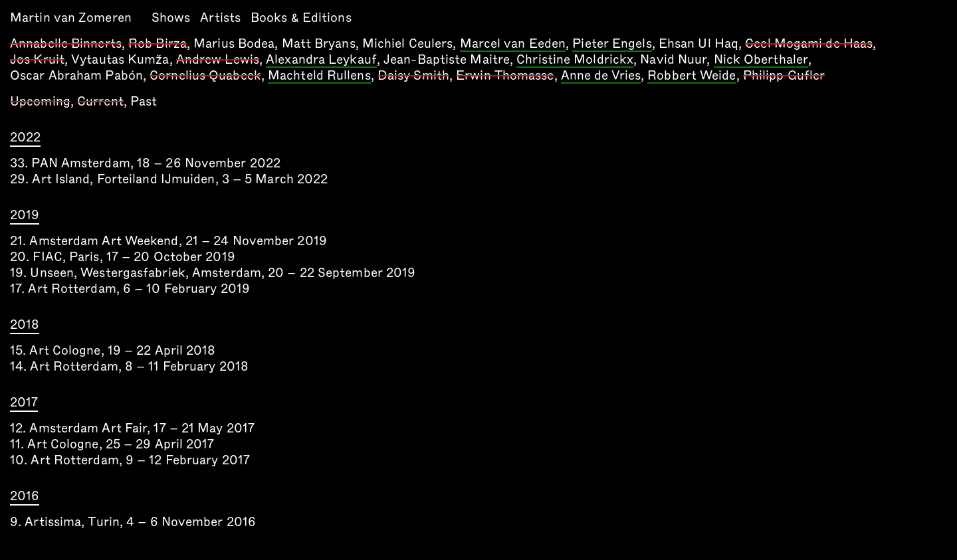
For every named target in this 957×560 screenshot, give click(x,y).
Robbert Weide (691, 76)
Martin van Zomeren (71, 18)
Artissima (53, 522)
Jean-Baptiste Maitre (447, 59)
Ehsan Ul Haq (698, 44)
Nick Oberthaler (761, 60)
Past (144, 101)
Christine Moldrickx (575, 60)
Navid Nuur (673, 59)
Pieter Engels (612, 45)
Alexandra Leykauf (321, 60)
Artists (220, 18)
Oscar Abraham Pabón (76, 75)
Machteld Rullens (319, 76)
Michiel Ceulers (408, 44)
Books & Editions (301, 18)
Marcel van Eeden (513, 45)
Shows (171, 18)
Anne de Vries (601, 76)
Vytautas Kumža (120, 59)
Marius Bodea (234, 44)
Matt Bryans (319, 44)
